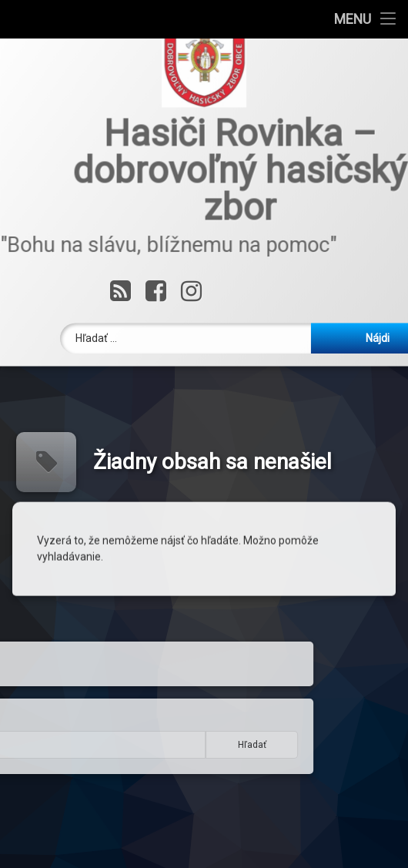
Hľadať (134, 745)
